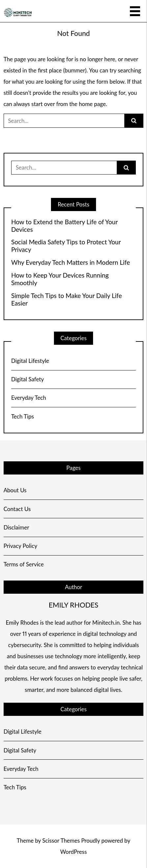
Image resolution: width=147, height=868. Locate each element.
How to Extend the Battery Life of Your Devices (64, 226)
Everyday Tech (29, 398)
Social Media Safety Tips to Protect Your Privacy (66, 246)
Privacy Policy (21, 546)
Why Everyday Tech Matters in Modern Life (71, 262)
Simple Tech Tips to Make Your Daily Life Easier (67, 299)
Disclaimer (16, 527)
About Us (15, 490)
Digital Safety (28, 379)
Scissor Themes (61, 841)
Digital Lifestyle (30, 361)
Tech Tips (23, 416)
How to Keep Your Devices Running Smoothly (60, 279)
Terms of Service (24, 564)
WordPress (73, 852)
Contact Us (17, 509)
